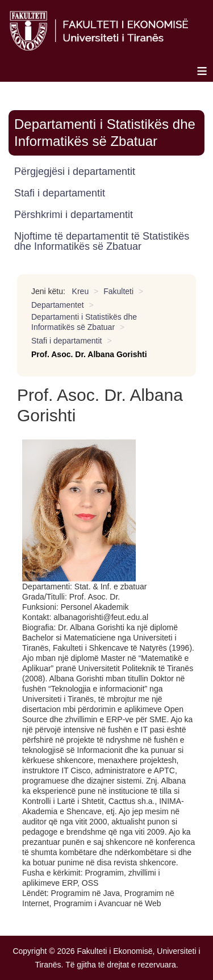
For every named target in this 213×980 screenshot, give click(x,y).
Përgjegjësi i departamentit (75, 171)
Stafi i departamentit (60, 193)
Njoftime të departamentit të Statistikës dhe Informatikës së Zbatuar (102, 241)
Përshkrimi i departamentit (74, 215)
